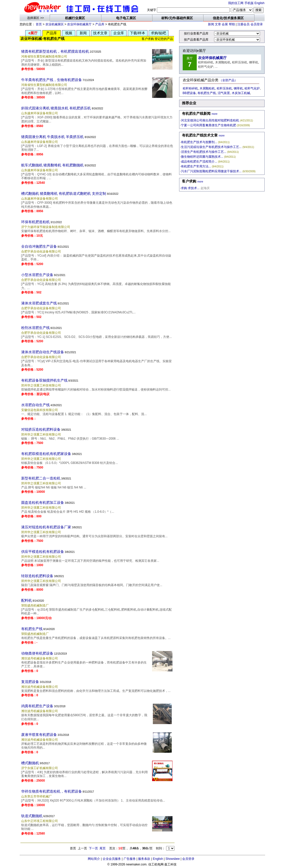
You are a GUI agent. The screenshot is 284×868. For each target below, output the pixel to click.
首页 (39, 24)
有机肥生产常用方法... (196, 166)
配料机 (27, 600)
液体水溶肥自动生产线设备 (43, 352)
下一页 (93, 848)
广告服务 (130, 859)
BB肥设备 (189, 93)
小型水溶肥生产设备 (37, 275)
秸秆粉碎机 (190, 88)
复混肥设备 (30, 682)
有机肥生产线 (32, 629)
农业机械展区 (55, 24)
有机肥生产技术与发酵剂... (199, 142)
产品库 (100, 24)
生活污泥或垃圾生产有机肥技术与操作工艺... (211, 147)
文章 (218, 24)
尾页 (103, 848)
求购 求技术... (190, 188)
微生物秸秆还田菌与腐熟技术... (202, 157)
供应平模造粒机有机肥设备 (43, 552)
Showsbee (172, 859)
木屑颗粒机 (207, 88)
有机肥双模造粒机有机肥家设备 (46, 454)
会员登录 (257, 24)
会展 (225, 24)
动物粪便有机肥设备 (37, 653)
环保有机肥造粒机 (35, 222)
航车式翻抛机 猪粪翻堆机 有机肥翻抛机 (53, 165)
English (259, 3)
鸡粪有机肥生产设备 (37, 706)
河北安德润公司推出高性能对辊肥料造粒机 (210, 120)
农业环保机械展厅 (79, 24)
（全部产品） (228, 80)
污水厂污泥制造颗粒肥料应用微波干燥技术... (211, 171)
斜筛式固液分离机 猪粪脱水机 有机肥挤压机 (56, 108)
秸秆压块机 (224, 88)
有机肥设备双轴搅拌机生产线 (44, 380)
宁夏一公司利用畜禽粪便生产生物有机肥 (208, 125)
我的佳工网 (236, 3)
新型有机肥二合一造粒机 (41, 478)
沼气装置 (224, 93)
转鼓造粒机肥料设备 (37, 576)
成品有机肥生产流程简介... (199, 162)
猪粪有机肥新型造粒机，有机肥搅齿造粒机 (55, 51)
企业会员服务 (112, 859)
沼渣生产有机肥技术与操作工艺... (204, 152)
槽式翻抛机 (30, 763)
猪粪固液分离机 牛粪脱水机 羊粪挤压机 (53, 137)
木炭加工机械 (241, 93)
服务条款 (144, 859)
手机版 (249, 3)
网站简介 (94, 859)
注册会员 (243, 24)
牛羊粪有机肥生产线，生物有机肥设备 (52, 80)
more (214, 114)
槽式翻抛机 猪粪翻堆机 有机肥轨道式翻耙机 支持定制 (64, 193)
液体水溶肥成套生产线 (39, 303)
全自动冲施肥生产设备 (39, 246)
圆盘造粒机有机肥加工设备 (43, 502)
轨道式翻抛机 (32, 816)
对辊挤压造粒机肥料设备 (41, 429)
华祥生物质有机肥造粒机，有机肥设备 (52, 791)
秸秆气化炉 (252, 88)
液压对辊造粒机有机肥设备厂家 (46, 527)
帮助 (232, 24)
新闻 (211, 24)
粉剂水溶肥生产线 (35, 328)
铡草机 (238, 88)
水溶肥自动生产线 (35, 405)
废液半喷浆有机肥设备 (39, 735)
